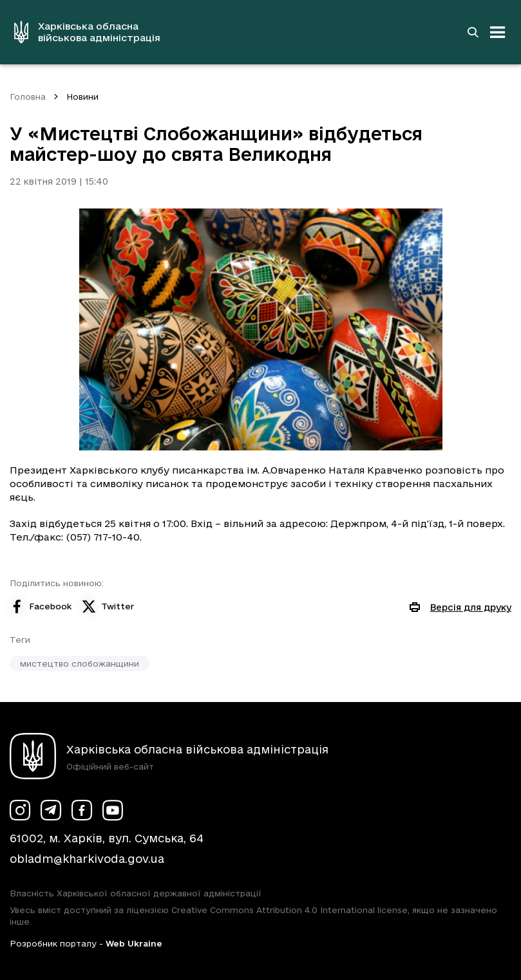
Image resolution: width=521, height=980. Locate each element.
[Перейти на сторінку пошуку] (473, 32)
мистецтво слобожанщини (80, 663)
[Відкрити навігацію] (498, 32)
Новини (82, 97)
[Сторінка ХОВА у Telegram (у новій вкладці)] (51, 810)
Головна (28, 97)
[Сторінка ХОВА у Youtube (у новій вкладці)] (113, 810)
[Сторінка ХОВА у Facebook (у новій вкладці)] (82, 810)
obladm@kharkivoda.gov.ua (87, 859)
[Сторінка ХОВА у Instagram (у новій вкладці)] (20, 810)
